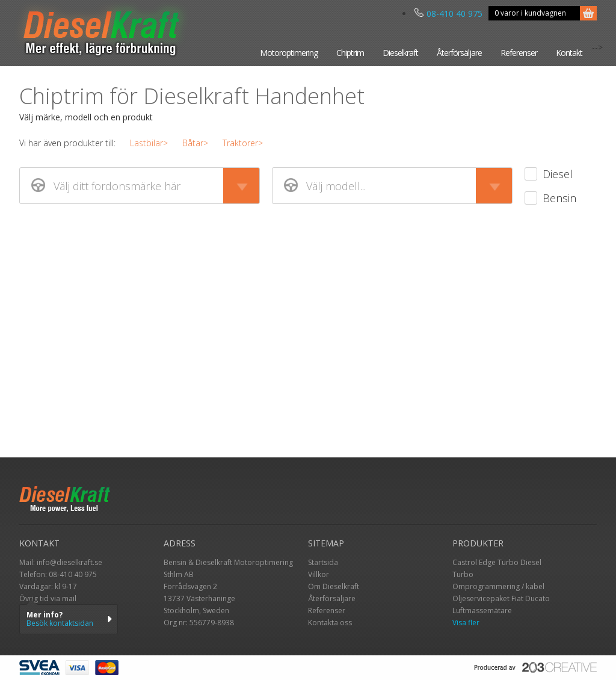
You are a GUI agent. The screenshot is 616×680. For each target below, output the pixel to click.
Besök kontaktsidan (60, 623)
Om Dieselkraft (334, 586)
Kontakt (569, 53)
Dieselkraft (400, 53)
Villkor (319, 574)
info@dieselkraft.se (69, 562)
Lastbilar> (149, 143)
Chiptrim (350, 53)
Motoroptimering (289, 53)
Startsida (323, 562)
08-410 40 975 (448, 14)
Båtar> (195, 143)
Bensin (559, 198)
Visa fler (466, 623)
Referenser (519, 53)
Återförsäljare (459, 53)
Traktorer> (243, 143)
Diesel (558, 174)
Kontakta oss (330, 623)
